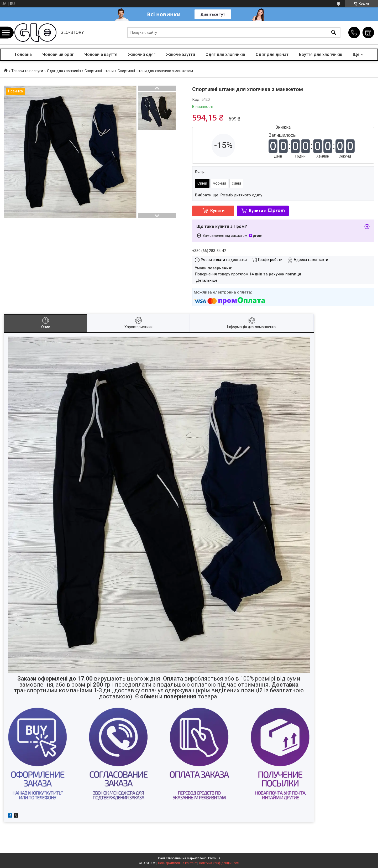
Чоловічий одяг (58, 54)
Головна (23, 54)
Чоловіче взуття (101, 54)
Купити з (267, 211)
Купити (217, 211)
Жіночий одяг (142, 54)
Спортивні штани (99, 71)
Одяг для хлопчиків (225, 54)
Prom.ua (214, 858)
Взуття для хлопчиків (321, 54)
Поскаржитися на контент (177, 863)
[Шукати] (334, 33)
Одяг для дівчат (272, 54)
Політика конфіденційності (219, 863)
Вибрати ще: (229, 195)
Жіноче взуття (180, 54)
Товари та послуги (27, 71)
